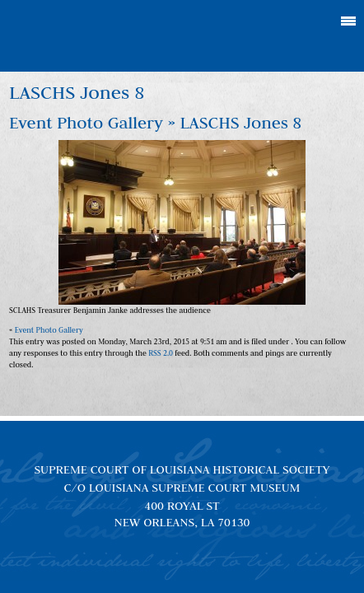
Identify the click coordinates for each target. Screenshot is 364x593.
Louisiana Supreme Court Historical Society (182, 36)
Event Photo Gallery (86, 123)
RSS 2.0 (161, 353)
